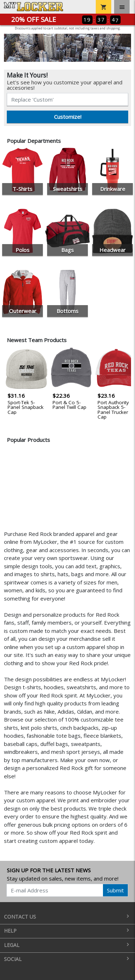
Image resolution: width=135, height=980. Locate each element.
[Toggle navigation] (122, 7)
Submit (115, 890)
